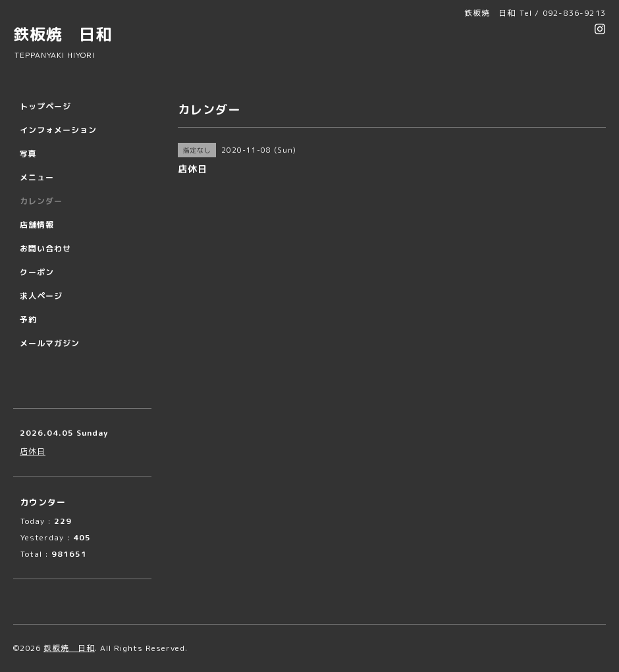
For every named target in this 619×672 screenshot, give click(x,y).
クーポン (37, 272)
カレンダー (41, 201)
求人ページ (41, 296)
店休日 (33, 451)
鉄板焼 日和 (63, 34)
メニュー (37, 177)
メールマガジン (50, 343)
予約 (28, 320)
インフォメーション (58, 130)
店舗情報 (37, 225)
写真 (28, 154)
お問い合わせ (45, 248)
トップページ (45, 106)
